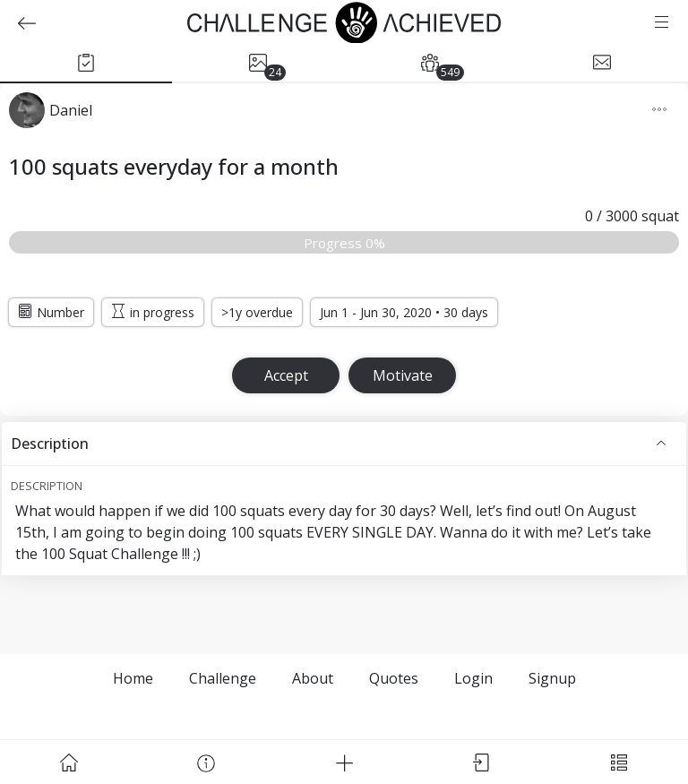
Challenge (223, 678)
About (313, 678)
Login (473, 678)
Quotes (394, 678)
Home (133, 678)
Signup (552, 678)
